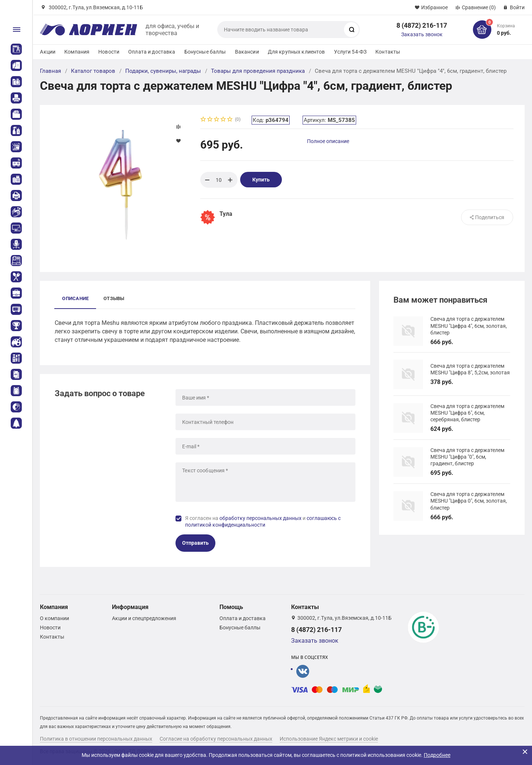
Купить (261, 180)
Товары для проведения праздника (258, 71)
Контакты (388, 52)
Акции (48, 52)
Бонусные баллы (205, 52)
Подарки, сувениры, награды (163, 71)
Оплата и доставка (152, 52)
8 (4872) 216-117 (422, 25)
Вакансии (247, 52)
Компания (77, 52)
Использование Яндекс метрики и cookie (329, 739)
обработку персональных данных (260, 518)
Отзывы (114, 298)
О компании (54, 618)
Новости (109, 52)
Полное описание (328, 141)
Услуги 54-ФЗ (350, 52)
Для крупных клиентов (296, 52)
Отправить (195, 543)
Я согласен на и (263, 521)
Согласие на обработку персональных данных (216, 739)
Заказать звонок (422, 34)
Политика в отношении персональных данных (96, 739)
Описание (75, 298)
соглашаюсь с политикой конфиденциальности (263, 521)
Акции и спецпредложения (144, 618)
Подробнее (437, 755)
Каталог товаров (93, 71)
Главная (50, 71)
